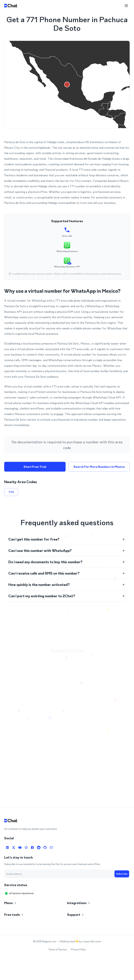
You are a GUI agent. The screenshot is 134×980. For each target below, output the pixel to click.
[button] (67, 539)
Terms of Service (57, 950)
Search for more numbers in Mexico (99, 467)
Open (116, 709)
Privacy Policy (78, 950)
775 (11, 492)
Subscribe (122, 874)
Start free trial (35, 467)
